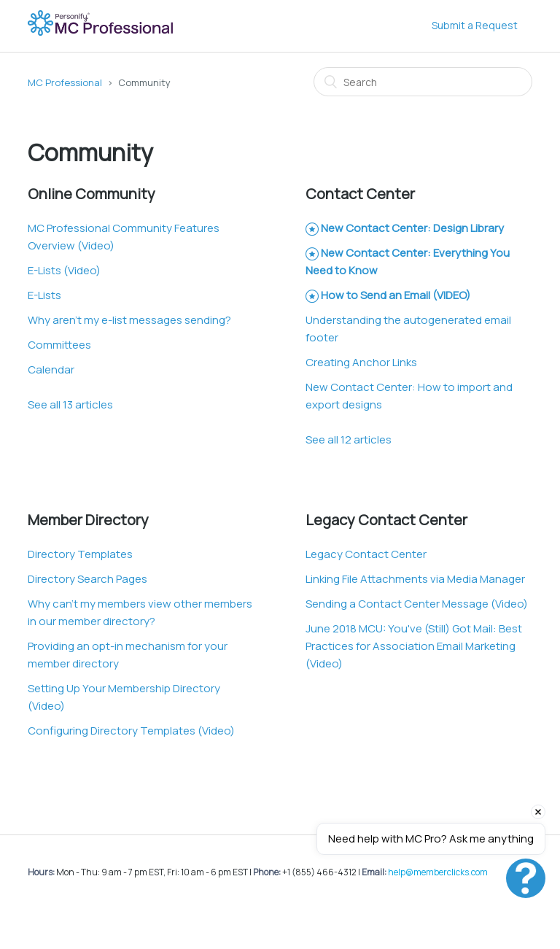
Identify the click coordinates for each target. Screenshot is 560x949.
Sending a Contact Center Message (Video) (417, 604)
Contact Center (360, 194)
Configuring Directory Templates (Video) (131, 731)
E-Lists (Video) (64, 270)
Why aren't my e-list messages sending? (129, 320)
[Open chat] (526, 878)
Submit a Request (475, 25)
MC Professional (65, 82)
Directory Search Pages (87, 579)
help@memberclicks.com (438, 872)
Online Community (92, 194)
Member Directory (88, 520)
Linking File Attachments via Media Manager (415, 579)
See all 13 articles (70, 404)
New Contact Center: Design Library (412, 228)
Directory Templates (80, 554)
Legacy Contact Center (386, 520)
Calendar (51, 369)
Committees (59, 345)
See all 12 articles (349, 439)
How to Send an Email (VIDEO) (396, 295)
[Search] (423, 82)
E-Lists (44, 295)
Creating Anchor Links (361, 362)
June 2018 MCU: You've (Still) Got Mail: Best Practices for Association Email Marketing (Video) (414, 646)
